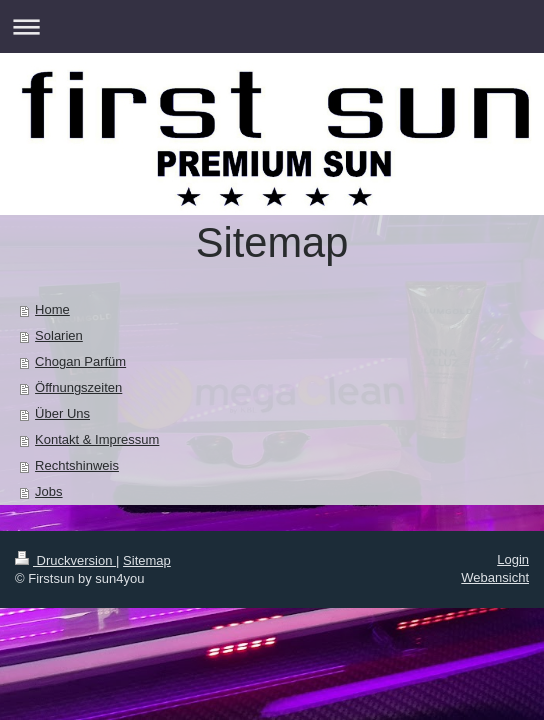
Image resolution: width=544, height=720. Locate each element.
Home (52, 309)
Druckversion (65, 560)
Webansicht (495, 577)
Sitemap (147, 560)
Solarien (59, 335)
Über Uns (62, 413)
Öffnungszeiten (78, 387)
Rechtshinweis (77, 465)
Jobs (48, 491)
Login (513, 559)
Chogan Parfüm (80, 361)
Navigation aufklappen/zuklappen (272, 26)
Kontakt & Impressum (97, 439)
